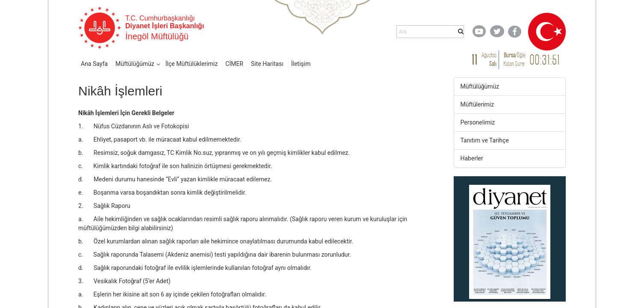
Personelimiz (478, 122)
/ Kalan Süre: (514, 59)
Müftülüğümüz (135, 64)
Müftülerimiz (477, 104)
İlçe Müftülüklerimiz (192, 64)
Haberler (472, 158)
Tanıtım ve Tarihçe (485, 140)
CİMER (234, 64)
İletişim (301, 64)
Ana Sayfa (94, 64)
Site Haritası (267, 64)
